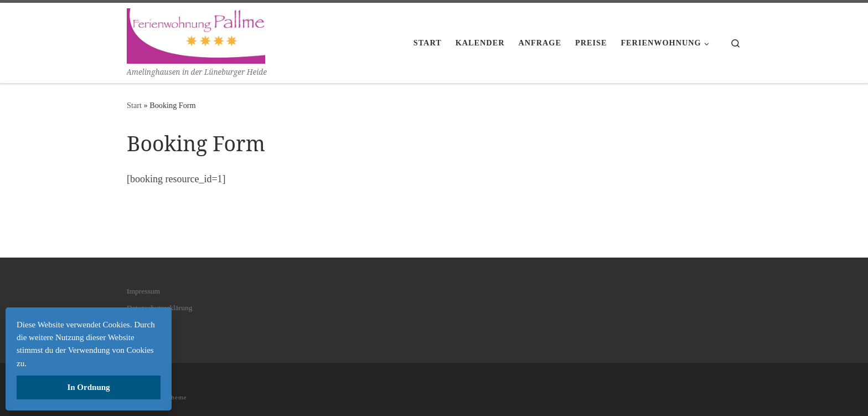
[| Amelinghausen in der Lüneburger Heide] (196, 34)
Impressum (143, 291)
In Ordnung (88, 387)
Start (134, 105)
